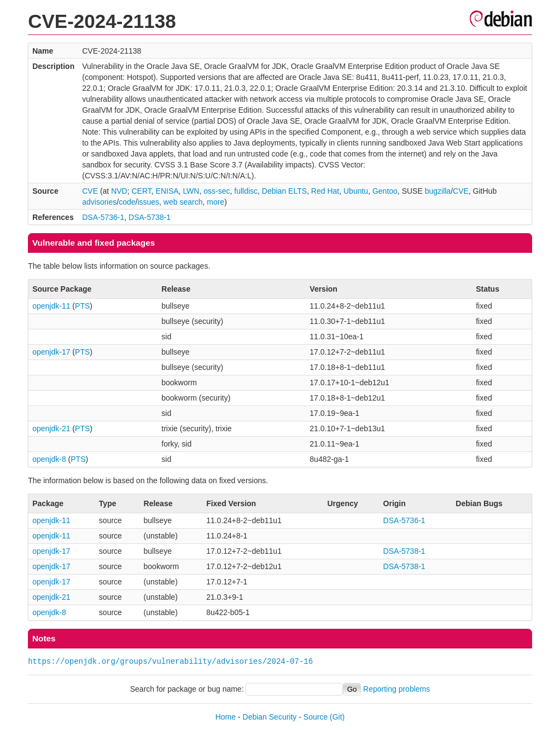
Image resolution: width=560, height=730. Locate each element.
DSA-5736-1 (103, 217)
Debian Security (270, 717)
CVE (90, 191)
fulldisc (246, 191)
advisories (99, 202)
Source (316, 717)
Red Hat (325, 191)
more (215, 202)
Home (226, 717)
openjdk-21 (51, 428)
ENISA (167, 191)
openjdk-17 (51, 352)
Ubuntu (356, 191)
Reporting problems (396, 689)
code (127, 202)
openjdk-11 (51, 306)
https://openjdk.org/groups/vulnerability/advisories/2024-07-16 (170, 661)
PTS (82, 306)
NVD (119, 191)
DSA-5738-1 (150, 217)
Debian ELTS (284, 191)
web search (183, 202)
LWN (191, 191)
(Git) (337, 717)
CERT (141, 191)
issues (148, 202)
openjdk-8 (49, 459)
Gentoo (385, 191)
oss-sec (217, 191)
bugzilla (438, 191)
